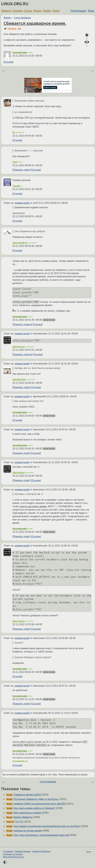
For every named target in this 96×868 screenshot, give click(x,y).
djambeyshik (19, 379)
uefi (19, 28)
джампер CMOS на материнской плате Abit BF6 (40, 804)
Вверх (89, 852)
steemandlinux (20, 243)
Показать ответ (21, 170)
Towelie (16, 186)
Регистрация (78, 11)
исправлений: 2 (19, 761)
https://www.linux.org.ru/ (13, 857)
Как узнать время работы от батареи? (34, 808)
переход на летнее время (27, 831)
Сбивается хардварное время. (35, 23)
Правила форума (23, 851)
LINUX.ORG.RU (15, 4)
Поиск (56, 11)
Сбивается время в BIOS (27, 795)
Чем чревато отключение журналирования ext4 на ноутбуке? (47, 826)
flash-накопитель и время (27, 813)
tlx (14, 132)
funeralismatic (20, 52)
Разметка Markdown (41, 851)
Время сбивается (23, 817)
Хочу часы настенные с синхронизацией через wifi (41, 835)
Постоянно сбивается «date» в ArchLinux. (36, 799)
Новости (6, 11)
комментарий (22, 203)
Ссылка (8, 62)
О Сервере (8, 851)
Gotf (15, 162)
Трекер (47, 11)
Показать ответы (22, 324)
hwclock (12, 28)
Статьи (28, 11)
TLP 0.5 (19, 822)
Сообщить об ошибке (13, 854)
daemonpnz (19, 347)
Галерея (18, 11)
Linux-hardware (23, 18)
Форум (37, 11)
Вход (91, 11)
